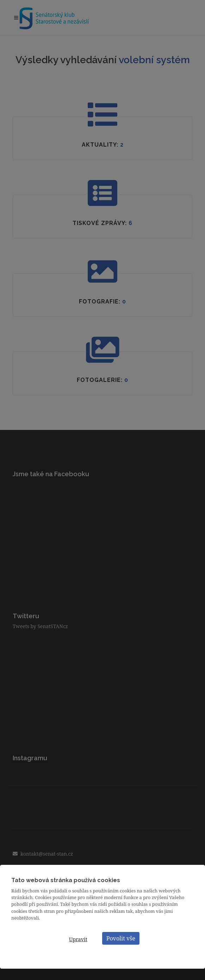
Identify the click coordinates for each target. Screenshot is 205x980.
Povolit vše (121, 938)
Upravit (78, 939)
